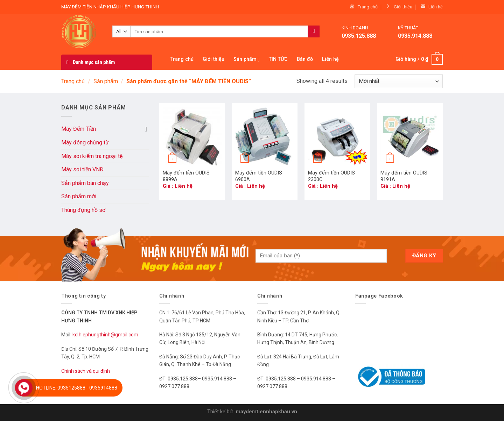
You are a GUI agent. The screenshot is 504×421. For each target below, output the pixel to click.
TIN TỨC (278, 59)
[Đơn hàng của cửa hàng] (399, 81)
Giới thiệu (213, 59)
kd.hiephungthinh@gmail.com (106, 335)
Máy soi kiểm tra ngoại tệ (92, 156)
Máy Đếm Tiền (79, 129)
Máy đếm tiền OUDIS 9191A (404, 176)
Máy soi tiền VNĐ (82, 169)
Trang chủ (182, 59)
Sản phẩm (247, 60)
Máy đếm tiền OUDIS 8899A (186, 176)
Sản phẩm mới (79, 196)
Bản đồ (305, 59)
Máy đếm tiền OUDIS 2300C (331, 176)
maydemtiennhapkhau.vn (267, 412)
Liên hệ (330, 59)
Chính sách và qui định (86, 371)
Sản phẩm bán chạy (85, 183)
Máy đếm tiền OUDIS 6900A (259, 176)
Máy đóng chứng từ (85, 142)
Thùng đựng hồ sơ (83, 210)
